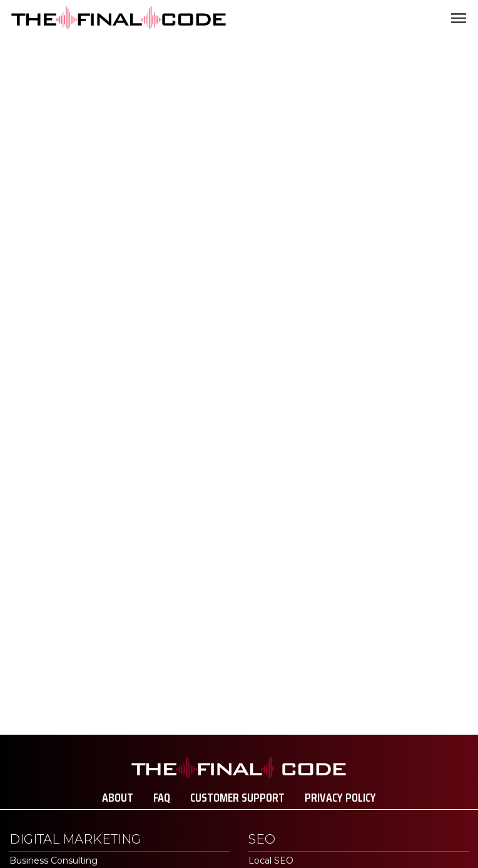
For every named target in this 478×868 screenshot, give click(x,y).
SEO (262, 839)
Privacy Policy (340, 797)
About (118, 797)
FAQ (162, 797)
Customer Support (237, 797)
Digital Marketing (75, 839)
